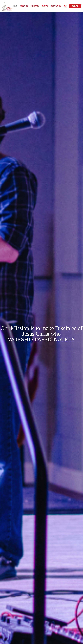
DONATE (75, 6)
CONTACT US (56, 6)
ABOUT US (24, 6)
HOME (15, 6)
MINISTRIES (35, 6)
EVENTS (45, 6)
